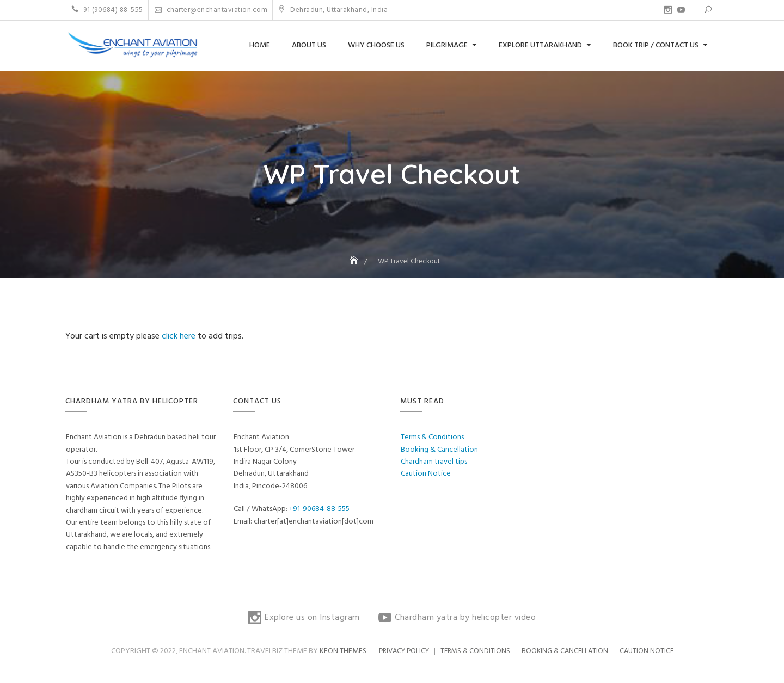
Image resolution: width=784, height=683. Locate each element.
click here (180, 336)
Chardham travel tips (434, 462)
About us (309, 45)
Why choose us (376, 45)
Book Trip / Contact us (656, 45)
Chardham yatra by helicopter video (681, 10)
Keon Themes (343, 651)
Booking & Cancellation (439, 450)
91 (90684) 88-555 (107, 10)
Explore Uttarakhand (540, 45)
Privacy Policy (404, 651)
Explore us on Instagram (668, 10)
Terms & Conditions (432, 437)
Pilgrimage (447, 45)
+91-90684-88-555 (319, 509)
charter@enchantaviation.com (211, 10)
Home (260, 45)
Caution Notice (426, 474)
